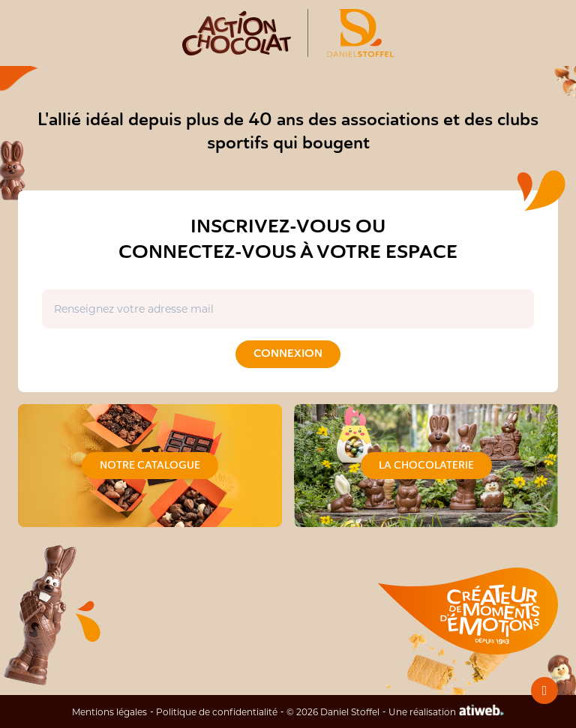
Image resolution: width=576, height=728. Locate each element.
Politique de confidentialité (217, 712)
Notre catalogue (150, 465)
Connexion (288, 354)
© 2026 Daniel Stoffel (333, 712)
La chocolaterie (426, 465)
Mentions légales (109, 712)
